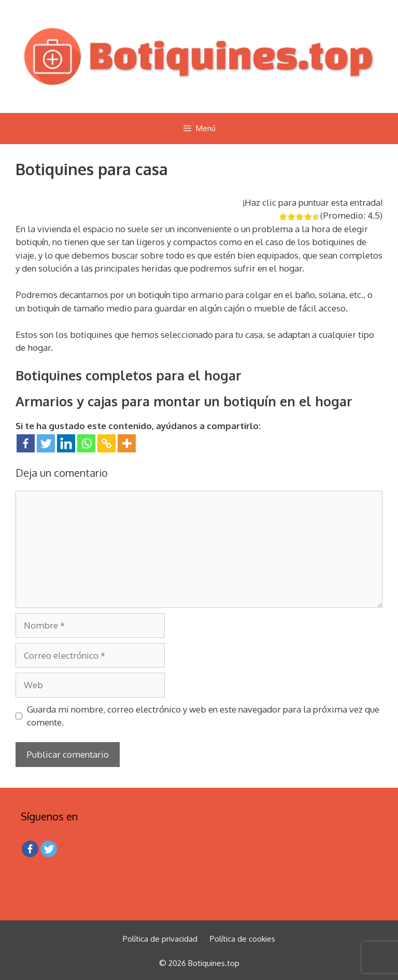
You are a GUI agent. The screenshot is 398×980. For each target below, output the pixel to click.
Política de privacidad (160, 939)
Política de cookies (243, 939)
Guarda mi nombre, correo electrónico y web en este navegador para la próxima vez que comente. (203, 716)
